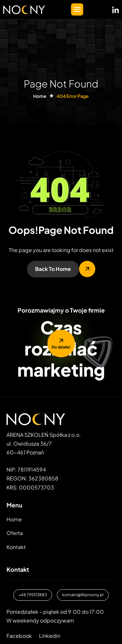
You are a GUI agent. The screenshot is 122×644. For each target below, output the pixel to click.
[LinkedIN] (115, 9)
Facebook (19, 636)
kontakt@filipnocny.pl (83, 595)
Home (14, 519)
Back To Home (53, 269)
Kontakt (16, 547)
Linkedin (50, 636)
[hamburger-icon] (77, 9)
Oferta (15, 533)
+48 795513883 (33, 595)
